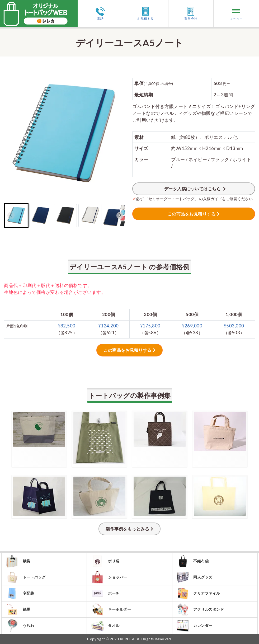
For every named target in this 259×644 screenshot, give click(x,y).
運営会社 (191, 14)
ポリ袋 (105, 561)
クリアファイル (198, 593)
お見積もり (146, 14)
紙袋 (18, 561)
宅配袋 (20, 593)
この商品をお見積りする (192, 214)
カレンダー (195, 626)
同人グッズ (195, 577)
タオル (105, 626)
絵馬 (18, 610)
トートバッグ (26, 577)
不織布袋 (193, 561)
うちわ (20, 626)
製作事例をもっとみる (127, 529)
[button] (16, 216)
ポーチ (105, 593)
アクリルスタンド (200, 610)
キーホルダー (111, 610)
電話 (100, 14)
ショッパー (109, 577)
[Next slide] (120, 216)
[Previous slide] (11, 216)
